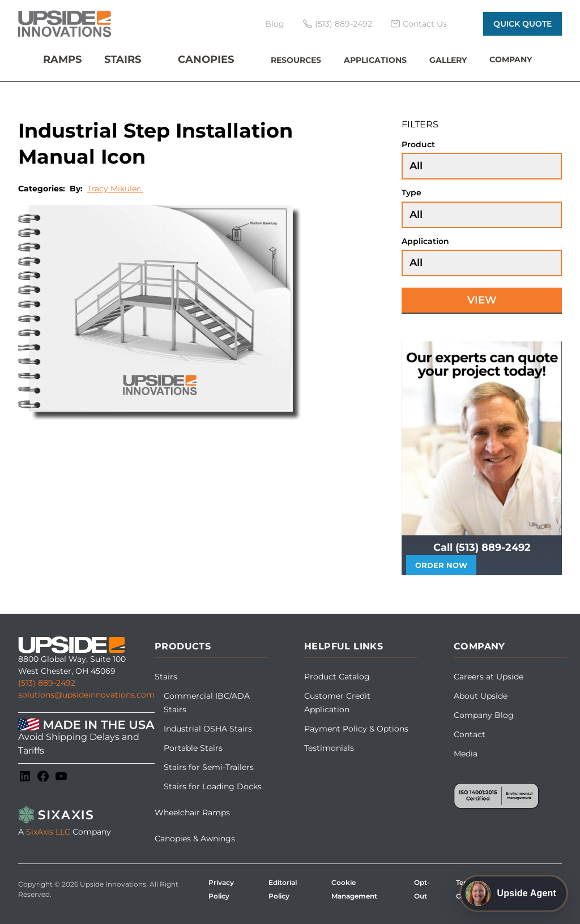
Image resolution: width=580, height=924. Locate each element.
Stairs (123, 59)
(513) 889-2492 (47, 683)
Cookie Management (354, 889)
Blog (275, 24)
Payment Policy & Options (356, 729)
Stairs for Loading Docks (213, 786)
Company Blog (484, 715)
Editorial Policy (283, 889)
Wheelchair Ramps (192, 812)
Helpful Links (344, 646)
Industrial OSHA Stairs (208, 729)
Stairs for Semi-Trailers (209, 767)
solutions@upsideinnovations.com (86, 695)
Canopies (206, 59)
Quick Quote (523, 24)
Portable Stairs (193, 748)
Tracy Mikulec (115, 189)
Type (411, 192)
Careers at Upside (489, 677)
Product (418, 144)
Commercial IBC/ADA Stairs (207, 703)
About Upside (481, 696)
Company (511, 59)
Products (183, 646)
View (482, 300)
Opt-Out (422, 889)
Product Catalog (337, 677)
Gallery (448, 60)
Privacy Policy (221, 889)
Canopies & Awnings (195, 839)
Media (466, 754)
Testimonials (329, 748)
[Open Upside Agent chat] (514, 893)
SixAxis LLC (48, 832)
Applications (375, 60)
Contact (470, 734)
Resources (296, 60)
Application (425, 241)
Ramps (62, 59)
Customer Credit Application (337, 703)
